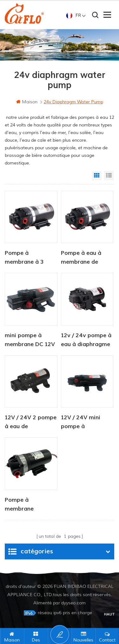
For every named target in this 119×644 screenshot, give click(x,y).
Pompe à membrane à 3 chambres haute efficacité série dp (30, 258)
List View (109, 176)
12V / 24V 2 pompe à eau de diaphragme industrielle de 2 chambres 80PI (31, 422)
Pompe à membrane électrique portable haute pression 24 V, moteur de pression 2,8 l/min (31, 505)
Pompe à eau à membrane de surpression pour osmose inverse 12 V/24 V (86, 258)
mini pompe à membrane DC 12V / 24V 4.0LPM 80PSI (30, 340)
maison (27, 102)
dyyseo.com (73, 603)
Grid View (97, 176)
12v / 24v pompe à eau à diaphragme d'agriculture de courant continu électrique (86, 340)
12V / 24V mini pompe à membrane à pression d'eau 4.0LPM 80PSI (81, 422)
